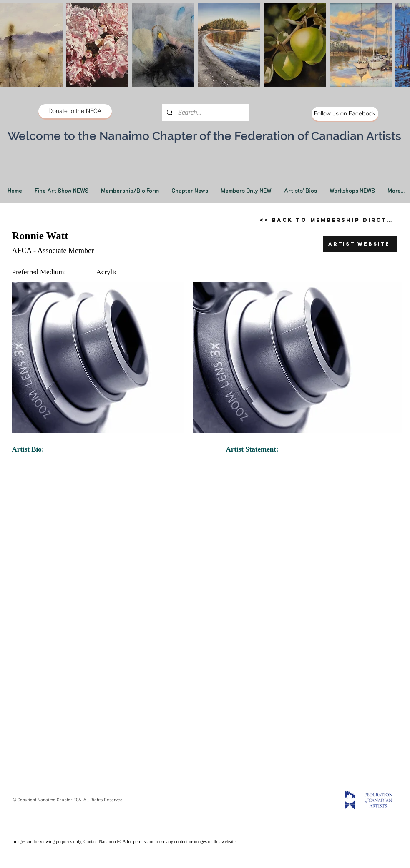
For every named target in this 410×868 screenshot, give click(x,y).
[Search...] (205, 113)
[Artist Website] (360, 244)
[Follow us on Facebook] (345, 114)
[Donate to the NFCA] (75, 111)
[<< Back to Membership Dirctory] (330, 220)
